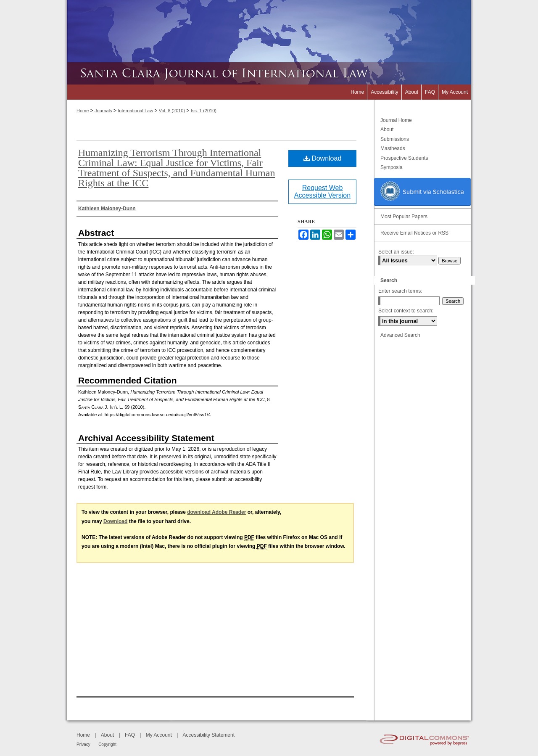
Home (83, 111)
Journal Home (396, 120)
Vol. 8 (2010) (172, 111)
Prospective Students (404, 158)
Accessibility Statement (209, 735)
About (387, 130)
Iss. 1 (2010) (204, 111)
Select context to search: (406, 311)
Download (323, 158)
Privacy (83, 744)
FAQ (130, 735)
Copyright (107, 744)
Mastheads (393, 148)
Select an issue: (396, 252)
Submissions (395, 139)
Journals (103, 111)
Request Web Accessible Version (322, 192)
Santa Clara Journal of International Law (269, 73)
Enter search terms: (400, 291)
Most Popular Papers (404, 217)
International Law (135, 111)
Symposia (392, 167)
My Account (159, 735)
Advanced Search (400, 335)
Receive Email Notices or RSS (414, 233)
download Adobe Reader (216, 512)
